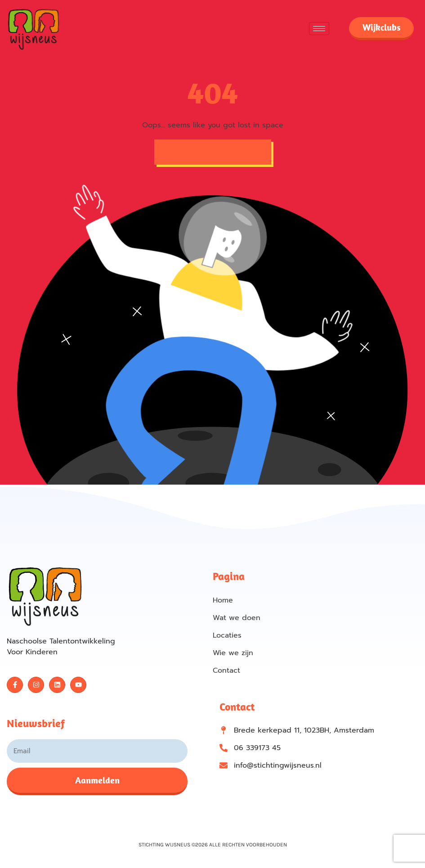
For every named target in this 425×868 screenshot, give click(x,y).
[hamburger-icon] (319, 29)
